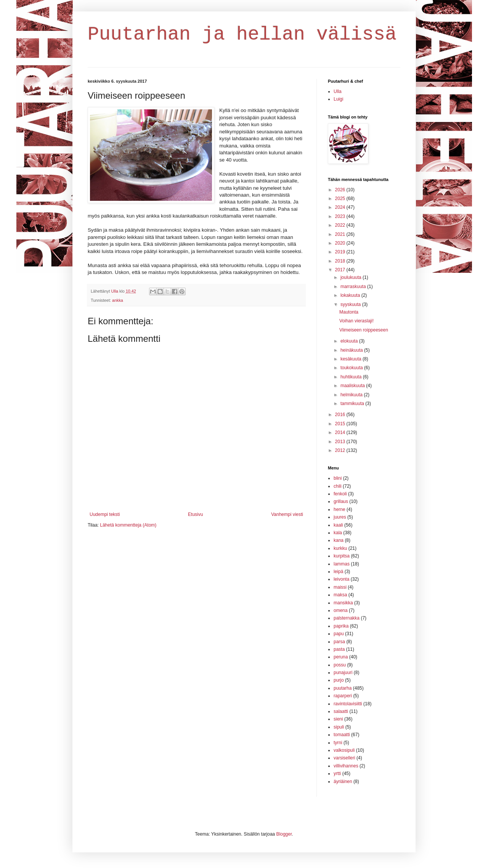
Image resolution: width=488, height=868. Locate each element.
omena (341, 610)
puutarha (343, 688)
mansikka (343, 603)
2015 (341, 424)
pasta (339, 649)
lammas (342, 564)
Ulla (338, 91)
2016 (341, 415)
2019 (341, 252)
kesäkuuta (352, 359)
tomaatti (342, 735)
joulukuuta (352, 277)
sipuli (339, 727)
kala (338, 533)
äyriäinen (343, 782)
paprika (341, 626)
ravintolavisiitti (348, 704)
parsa (339, 642)
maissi (340, 587)
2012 (341, 450)
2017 (341, 270)
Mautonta (349, 312)
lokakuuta (351, 295)
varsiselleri (344, 758)
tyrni (338, 743)
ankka (118, 300)
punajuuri (343, 673)
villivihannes (346, 766)
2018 (341, 261)
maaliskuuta (353, 386)
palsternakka (347, 618)
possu (340, 665)
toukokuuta (352, 368)
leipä (338, 572)
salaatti (341, 711)
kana (339, 540)
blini (338, 478)
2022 (341, 225)
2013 (341, 442)
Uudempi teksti (105, 514)
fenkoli (340, 494)
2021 (341, 234)
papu (339, 634)
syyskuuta (351, 304)
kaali (338, 525)
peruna (341, 657)
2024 (341, 207)
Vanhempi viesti (287, 514)
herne (340, 509)
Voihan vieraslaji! (356, 321)
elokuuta (350, 341)
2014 (341, 432)
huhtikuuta (352, 377)
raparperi (343, 696)
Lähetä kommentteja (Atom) (128, 525)
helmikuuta (352, 395)
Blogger (284, 834)
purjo (339, 680)
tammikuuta (353, 404)
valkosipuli (344, 750)
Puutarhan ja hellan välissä (242, 34)
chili (338, 486)
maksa (340, 595)
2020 (341, 243)
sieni (338, 719)
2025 (341, 199)
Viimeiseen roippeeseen (364, 330)
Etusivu (195, 514)
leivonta (341, 579)
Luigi (338, 99)
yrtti (337, 774)
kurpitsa (342, 556)
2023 (341, 216)
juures (340, 517)
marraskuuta (354, 287)
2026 (341, 190)
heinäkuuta (352, 350)
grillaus (341, 501)
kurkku (340, 548)
